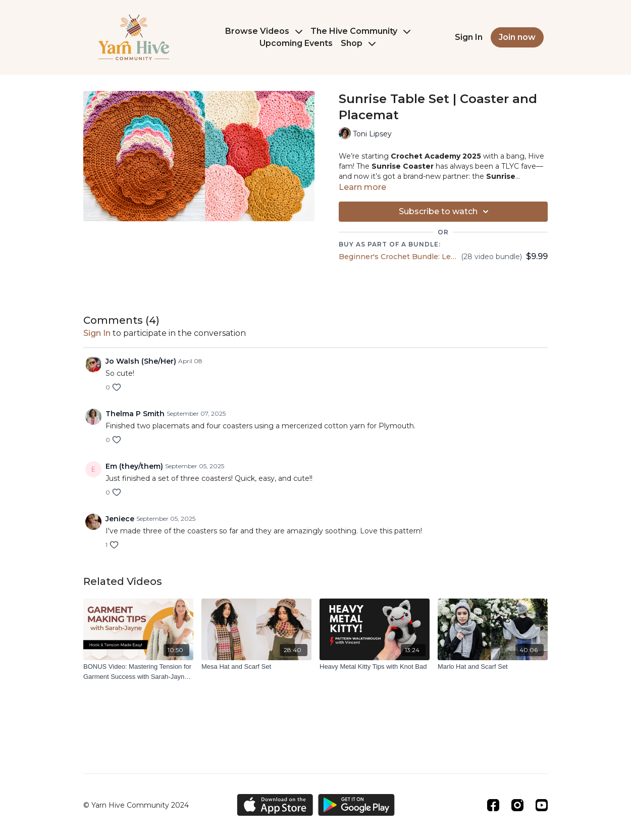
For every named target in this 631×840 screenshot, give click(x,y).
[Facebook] (493, 805)
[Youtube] (542, 805)
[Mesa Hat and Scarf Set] (256, 667)
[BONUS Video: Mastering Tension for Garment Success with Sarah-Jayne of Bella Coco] (138, 672)
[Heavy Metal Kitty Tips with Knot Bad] (375, 667)
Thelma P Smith (135, 414)
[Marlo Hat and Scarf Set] (493, 667)
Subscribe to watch (445, 212)
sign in (97, 333)
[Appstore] (275, 805)
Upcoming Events (296, 43)
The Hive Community (360, 31)
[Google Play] (356, 805)
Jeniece (120, 519)
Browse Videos (264, 31)
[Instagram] (517, 805)
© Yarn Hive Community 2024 (136, 805)
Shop (358, 43)
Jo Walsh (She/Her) (141, 361)
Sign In (469, 37)
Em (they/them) (134, 466)
